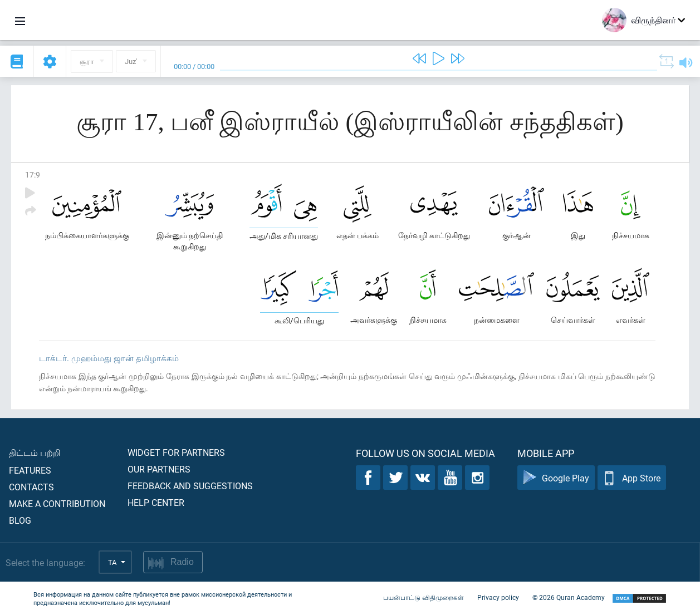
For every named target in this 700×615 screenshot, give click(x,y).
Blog (20, 520)
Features (30, 470)
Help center (156, 502)
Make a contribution (57, 503)
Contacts (31, 487)
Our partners (159, 469)
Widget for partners (176, 452)
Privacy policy (498, 597)
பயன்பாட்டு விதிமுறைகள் (424, 597)
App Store (632, 478)
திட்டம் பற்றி (35, 452)
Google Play (556, 478)
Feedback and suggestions (190, 486)
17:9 (33, 174)
